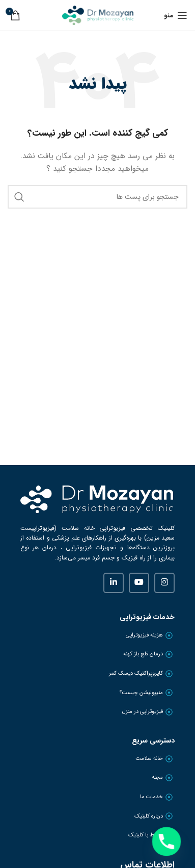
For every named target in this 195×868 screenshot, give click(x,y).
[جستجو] (97, 197)
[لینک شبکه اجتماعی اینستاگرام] (164, 583)
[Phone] (166, 841)
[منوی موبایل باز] (176, 15)
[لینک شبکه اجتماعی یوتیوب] (139, 583)
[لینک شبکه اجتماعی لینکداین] (114, 583)
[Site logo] (98, 15)
